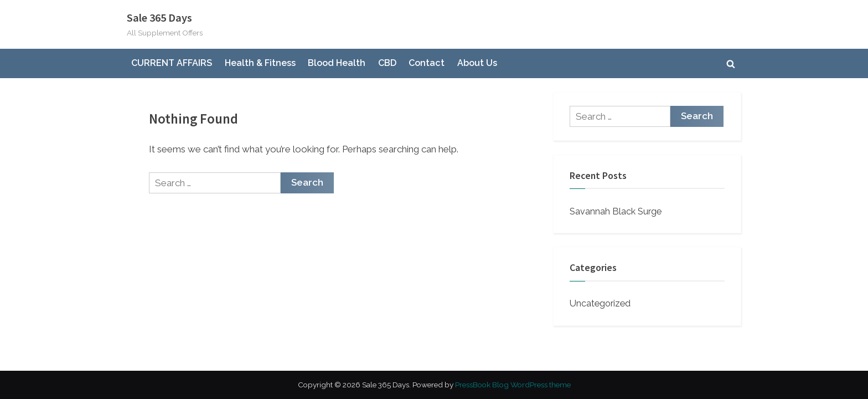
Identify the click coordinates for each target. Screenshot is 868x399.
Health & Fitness (260, 63)
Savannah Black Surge (616, 211)
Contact (427, 63)
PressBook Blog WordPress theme (513, 385)
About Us (477, 63)
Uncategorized (600, 303)
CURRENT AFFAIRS (172, 63)
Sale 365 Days (159, 18)
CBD (387, 63)
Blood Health (337, 63)
